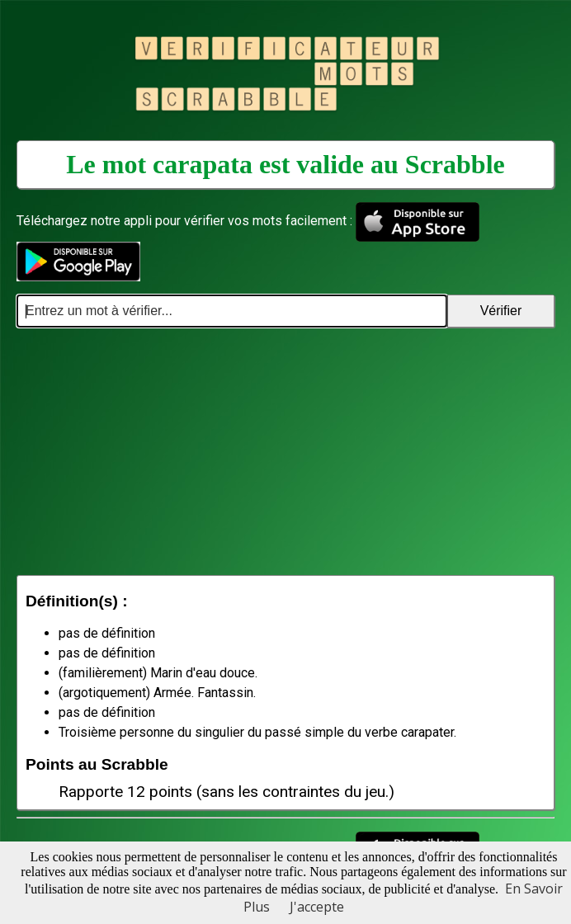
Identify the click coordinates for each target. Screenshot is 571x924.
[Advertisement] (285, 451)
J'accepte (317, 907)
